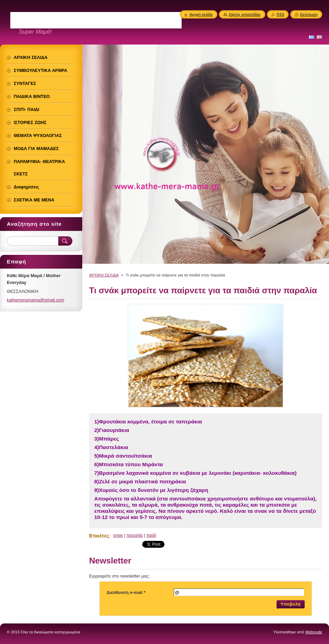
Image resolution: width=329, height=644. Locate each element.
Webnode (314, 632)
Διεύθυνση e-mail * (126, 592)
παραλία (135, 535)
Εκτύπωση (309, 14)
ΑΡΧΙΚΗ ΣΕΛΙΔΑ (104, 275)
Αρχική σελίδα (201, 14)
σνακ (118, 535)
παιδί (151, 535)
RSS (280, 14)
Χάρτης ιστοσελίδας (245, 14)
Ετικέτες (99, 536)
